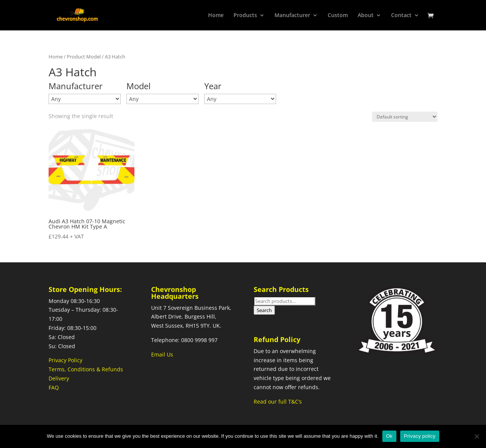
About (366, 16)
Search (264, 310)
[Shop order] (405, 117)
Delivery (59, 378)
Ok (389, 436)
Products (245, 16)
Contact (401, 16)
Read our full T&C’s (278, 401)
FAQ (54, 387)
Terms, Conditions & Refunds (86, 369)
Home (216, 16)
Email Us (162, 354)
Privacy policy (420, 436)
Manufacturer (292, 16)
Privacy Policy (65, 360)
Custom (338, 16)
